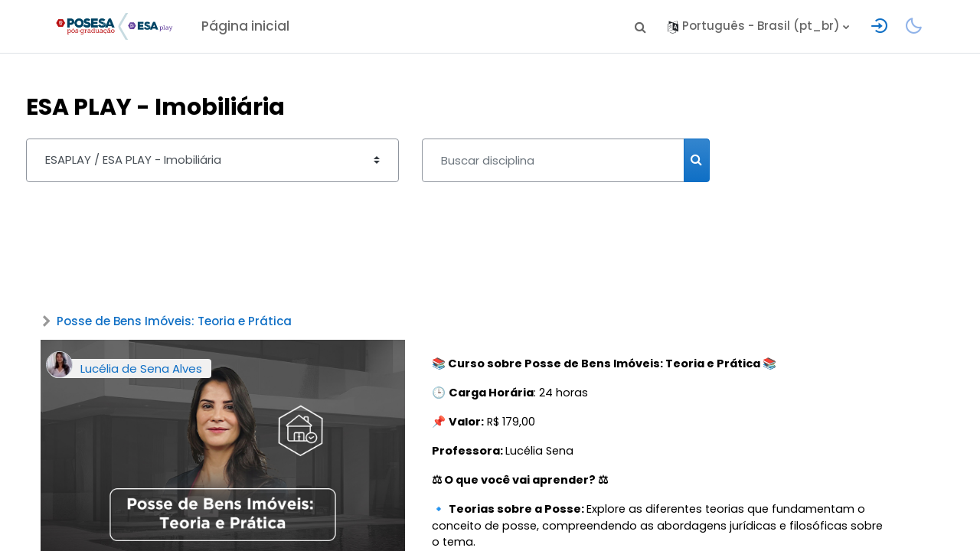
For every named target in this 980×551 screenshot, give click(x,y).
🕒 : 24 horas (518, 395)
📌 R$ (474, 424)
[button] (640, 27)
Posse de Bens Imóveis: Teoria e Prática (203, 323)
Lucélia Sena (509, 454)
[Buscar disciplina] (581, 160)
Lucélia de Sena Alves (170, 370)
